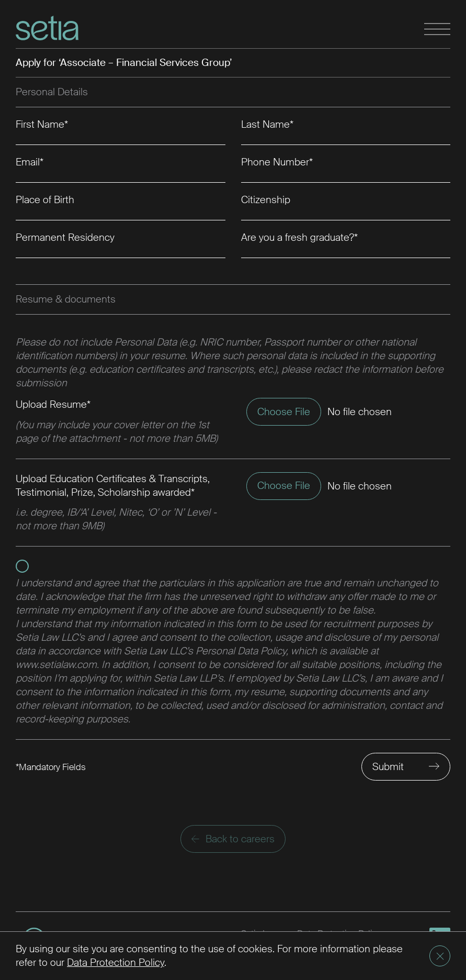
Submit (388, 767)
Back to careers (233, 839)
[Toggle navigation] (437, 30)
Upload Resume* (53, 404)
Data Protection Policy (116, 962)
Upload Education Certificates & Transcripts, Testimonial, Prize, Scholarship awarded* (113, 486)
